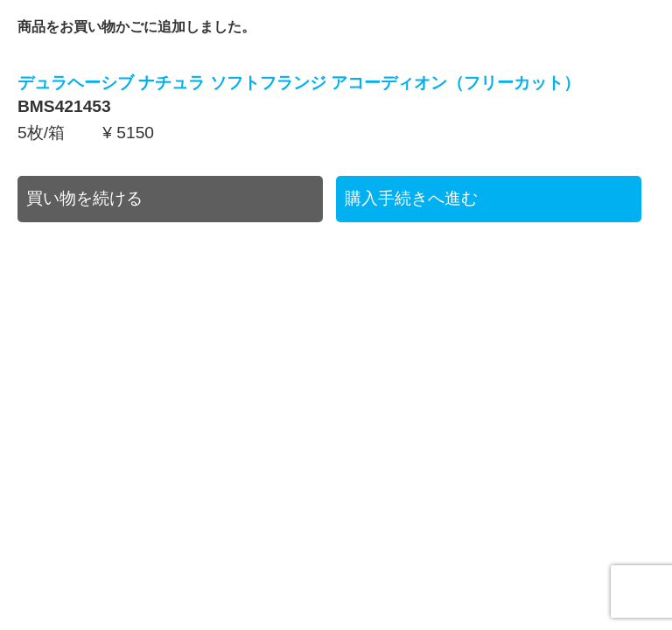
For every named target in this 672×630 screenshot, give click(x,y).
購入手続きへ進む (411, 198)
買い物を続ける (84, 198)
